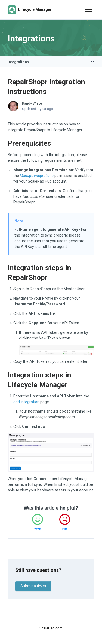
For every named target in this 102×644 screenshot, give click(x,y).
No (65, 529)
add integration (26, 402)
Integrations (18, 62)
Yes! (37, 529)
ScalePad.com (51, 628)
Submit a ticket (33, 586)
